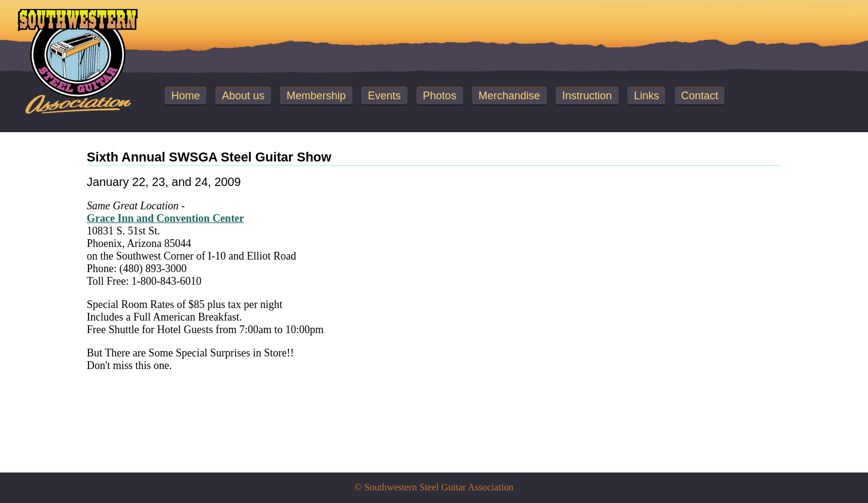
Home (185, 96)
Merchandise (509, 96)
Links (647, 96)
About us (243, 96)
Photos (440, 96)
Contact (700, 96)
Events (384, 96)
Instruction (587, 96)
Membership (316, 96)
